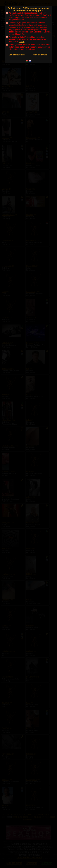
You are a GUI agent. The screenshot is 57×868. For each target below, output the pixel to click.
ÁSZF (22, 42)
